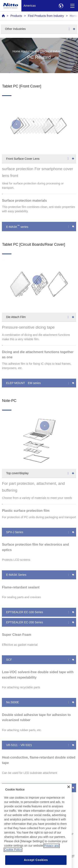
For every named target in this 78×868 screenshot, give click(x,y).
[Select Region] (61, 6)
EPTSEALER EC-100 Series (24, 612)
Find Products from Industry (46, 16)
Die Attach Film (16, 317)
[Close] (69, 794)
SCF (9, 660)
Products (16, 16)
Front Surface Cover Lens (23, 159)
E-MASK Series (16, 575)
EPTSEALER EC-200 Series (24, 622)
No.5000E (12, 702)
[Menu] (72, 6)
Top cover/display (17, 473)
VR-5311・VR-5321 (19, 745)
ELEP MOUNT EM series (23, 383)
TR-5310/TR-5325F (19, 788)
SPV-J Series (15, 532)
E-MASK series (17, 226)
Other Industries (15, 29)
